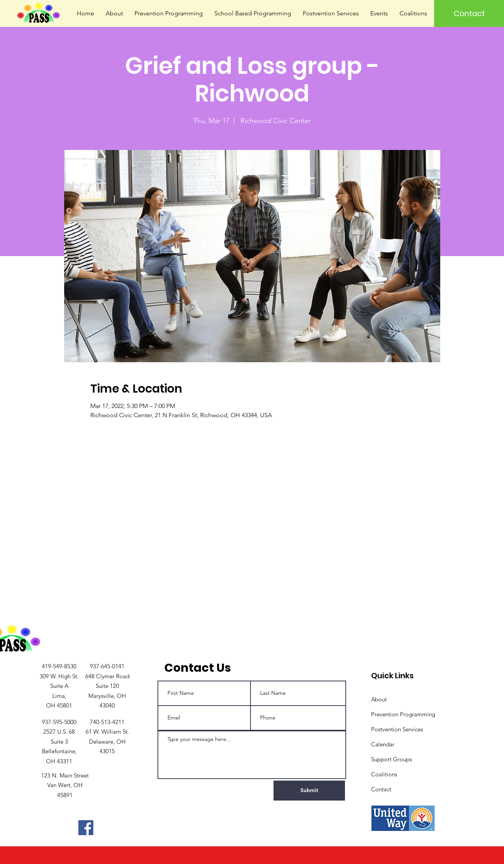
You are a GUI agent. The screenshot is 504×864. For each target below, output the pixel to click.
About (379, 699)
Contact (381, 789)
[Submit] (309, 791)
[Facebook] (86, 828)
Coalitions (384, 774)
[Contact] (469, 13)
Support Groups (391, 759)
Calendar (383, 744)
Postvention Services (397, 729)
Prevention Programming (403, 714)
